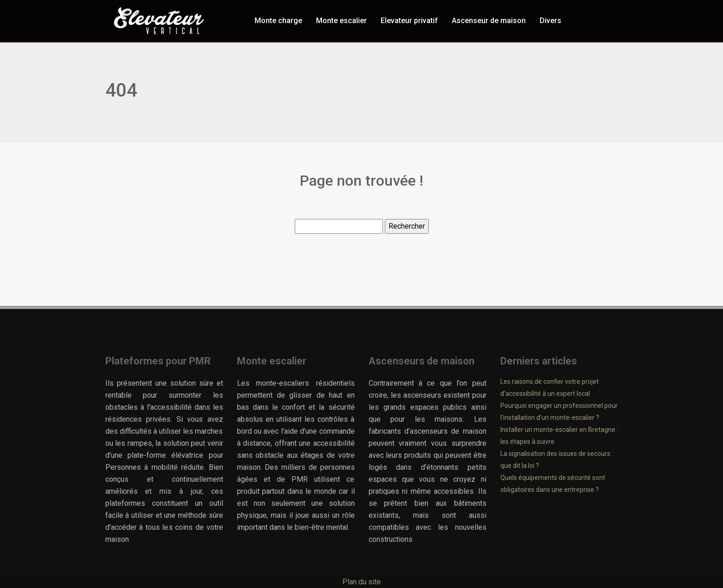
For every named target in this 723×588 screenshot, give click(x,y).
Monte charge (278, 21)
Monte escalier (341, 21)
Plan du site (361, 582)
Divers (550, 21)
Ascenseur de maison (489, 21)
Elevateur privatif (409, 21)
